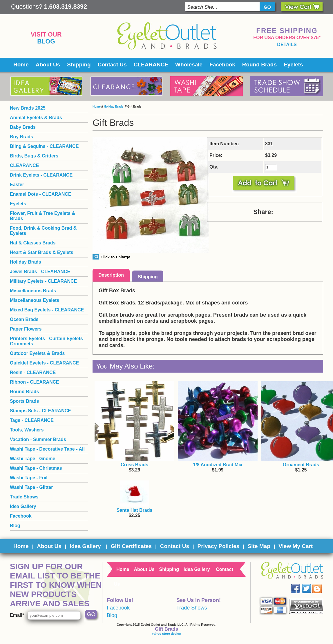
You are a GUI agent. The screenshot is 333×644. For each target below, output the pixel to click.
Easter (17, 185)
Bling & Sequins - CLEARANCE (44, 146)
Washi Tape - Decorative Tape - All (47, 449)
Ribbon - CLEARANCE (35, 382)
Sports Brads (24, 401)
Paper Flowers (26, 329)
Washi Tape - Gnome (32, 459)
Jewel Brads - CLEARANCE (40, 272)
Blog (46, 41)
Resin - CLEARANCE (33, 372)
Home (21, 65)
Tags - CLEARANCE (32, 420)
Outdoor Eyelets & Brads (37, 353)
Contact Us (112, 65)
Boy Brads (21, 137)
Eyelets (293, 65)
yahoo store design (167, 634)
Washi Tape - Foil (29, 478)
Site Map (259, 546)
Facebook (222, 65)
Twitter (311, 584)
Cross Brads (134, 465)
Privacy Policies (218, 546)
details (287, 45)
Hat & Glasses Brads (33, 243)
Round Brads (259, 65)
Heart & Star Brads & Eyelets (42, 252)
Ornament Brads (301, 465)
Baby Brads (23, 127)
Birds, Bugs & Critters (34, 156)
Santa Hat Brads (135, 510)
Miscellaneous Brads (33, 291)
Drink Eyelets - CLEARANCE (41, 175)
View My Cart (296, 546)
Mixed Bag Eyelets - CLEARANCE (47, 310)
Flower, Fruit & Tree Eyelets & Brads (42, 216)
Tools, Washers (27, 430)
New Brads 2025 (28, 108)
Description (111, 275)
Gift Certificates (131, 546)
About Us (48, 65)
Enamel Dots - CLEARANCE (41, 194)
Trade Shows (24, 497)
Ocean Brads (24, 319)
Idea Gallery (23, 506)
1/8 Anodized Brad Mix (218, 465)
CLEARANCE (151, 65)
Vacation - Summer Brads (38, 439)
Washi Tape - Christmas (36, 468)
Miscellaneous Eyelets (35, 300)
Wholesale (189, 65)
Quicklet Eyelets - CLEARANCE (44, 363)
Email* (17, 615)
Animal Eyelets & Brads (36, 118)
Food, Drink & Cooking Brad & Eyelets (43, 231)
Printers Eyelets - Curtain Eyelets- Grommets (47, 341)
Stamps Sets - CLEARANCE (40, 411)
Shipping (79, 65)
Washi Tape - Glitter (31, 487)
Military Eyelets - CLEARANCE (43, 281)
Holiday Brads (114, 107)
